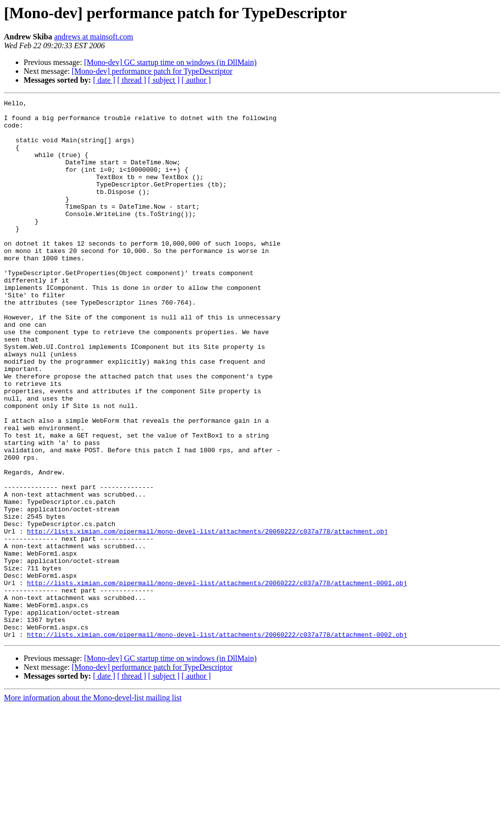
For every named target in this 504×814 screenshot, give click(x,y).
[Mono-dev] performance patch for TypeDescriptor (152, 71)
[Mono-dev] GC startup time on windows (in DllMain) (171, 62)
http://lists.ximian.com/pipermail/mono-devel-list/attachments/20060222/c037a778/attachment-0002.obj (217, 742)
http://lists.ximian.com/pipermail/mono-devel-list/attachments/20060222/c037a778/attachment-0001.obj (217, 680)
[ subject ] (164, 80)
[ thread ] (132, 80)
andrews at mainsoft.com (94, 37)
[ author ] (196, 80)
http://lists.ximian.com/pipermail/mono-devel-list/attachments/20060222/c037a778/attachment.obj (207, 618)
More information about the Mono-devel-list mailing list (93, 805)
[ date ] (104, 80)
